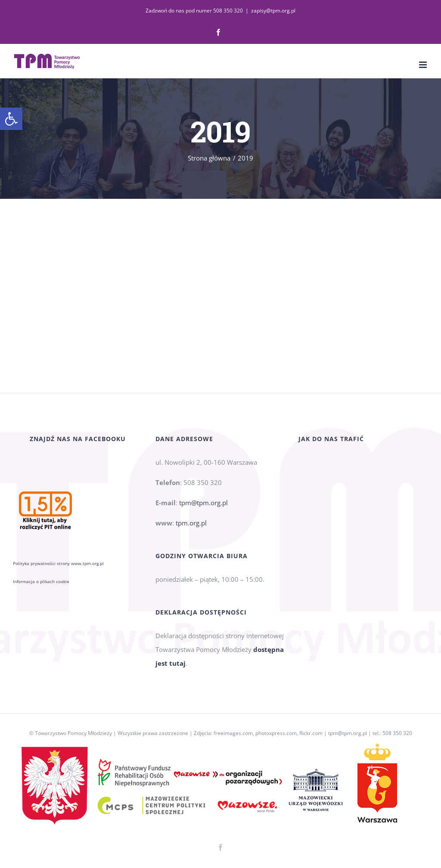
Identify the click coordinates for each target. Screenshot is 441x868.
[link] (11, 119)
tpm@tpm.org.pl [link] (203, 503)
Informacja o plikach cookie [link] (41, 581)
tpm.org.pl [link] (191, 523)
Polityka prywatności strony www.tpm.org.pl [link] (58, 563)
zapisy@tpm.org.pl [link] (273, 11)
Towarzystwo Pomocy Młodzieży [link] (73, 733)
